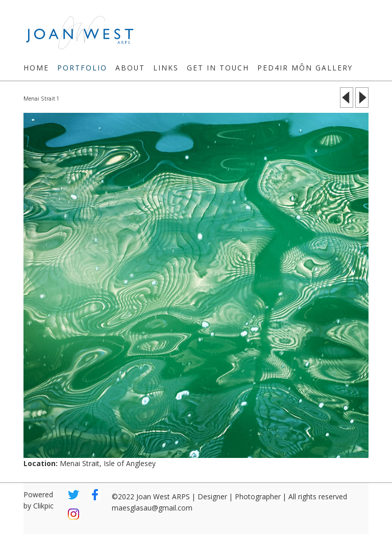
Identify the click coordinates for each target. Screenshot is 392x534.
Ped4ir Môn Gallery (305, 68)
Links (166, 68)
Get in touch (218, 68)
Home (36, 68)
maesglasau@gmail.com (152, 508)
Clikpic (43, 506)
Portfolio (82, 68)
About (130, 68)
